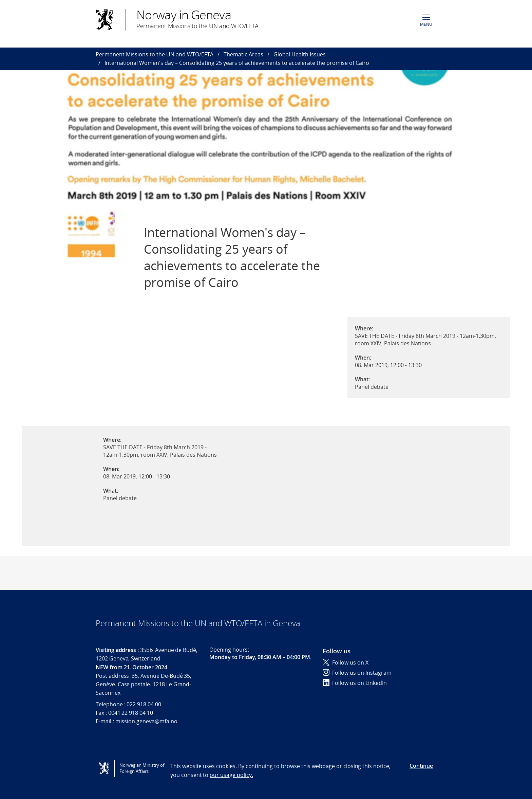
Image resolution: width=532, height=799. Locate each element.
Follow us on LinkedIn (355, 683)
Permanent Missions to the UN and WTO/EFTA (155, 54)
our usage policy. (231, 775)
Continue (421, 766)
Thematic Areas (243, 54)
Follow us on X (346, 662)
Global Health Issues (300, 54)
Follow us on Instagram (357, 673)
